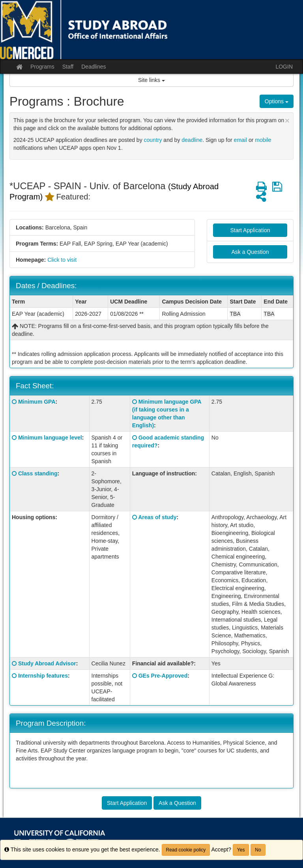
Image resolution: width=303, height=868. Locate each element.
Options (277, 101)
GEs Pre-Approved (163, 676)
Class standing (38, 473)
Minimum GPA (37, 402)
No (258, 850)
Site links (151, 80)
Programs (42, 67)
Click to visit (62, 260)
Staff (68, 67)
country (153, 140)
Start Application (250, 230)
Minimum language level (50, 438)
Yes (241, 850)
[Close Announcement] (287, 120)
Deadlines (94, 67)
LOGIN (284, 67)
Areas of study (157, 517)
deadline (192, 140)
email (240, 140)
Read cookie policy (186, 850)
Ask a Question (250, 252)
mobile (263, 140)
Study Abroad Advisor (47, 663)
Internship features (43, 676)
